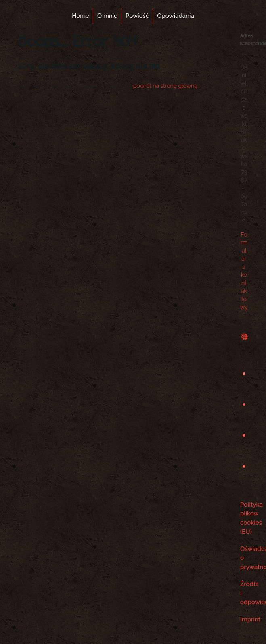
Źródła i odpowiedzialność (244, 593)
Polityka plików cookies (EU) (244, 518)
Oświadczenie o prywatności (244, 558)
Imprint (244, 619)
